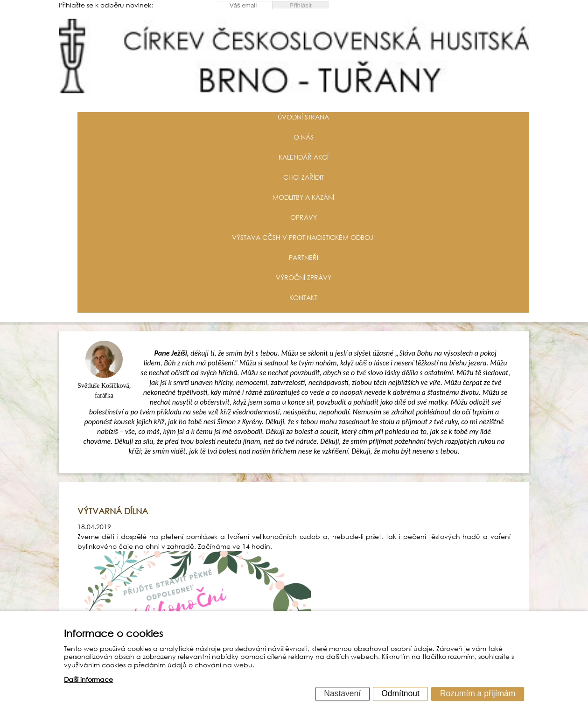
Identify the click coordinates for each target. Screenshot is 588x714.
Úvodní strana (303, 117)
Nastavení (342, 693)
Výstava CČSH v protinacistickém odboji (303, 237)
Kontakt (303, 297)
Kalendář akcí (304, 157)
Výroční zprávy (304, 277)
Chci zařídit (304, 177)
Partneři (304, 257)
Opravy (304, 217)
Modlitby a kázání (303, 197)
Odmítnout (400, 693)
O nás (304, 137)
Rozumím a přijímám (478, 693)
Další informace (88, 680)
